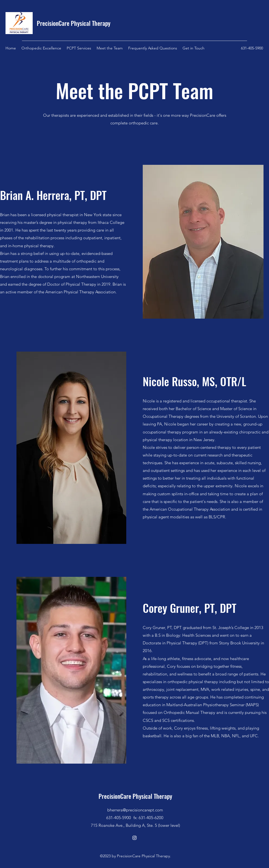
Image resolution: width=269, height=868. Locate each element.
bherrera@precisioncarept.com (135, 810)
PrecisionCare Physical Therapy (74, 23)
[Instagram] (134, 838)
